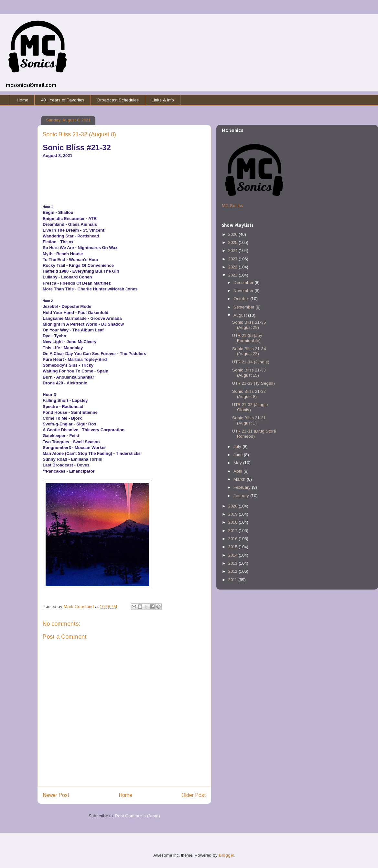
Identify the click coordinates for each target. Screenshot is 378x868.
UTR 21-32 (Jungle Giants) (250, 407)
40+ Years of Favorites (63, 100)
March (240, 479)
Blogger (226, 855)
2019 (233, 514)
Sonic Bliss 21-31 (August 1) (249, 420)
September (244, 307)
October (242, 299)
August (241, 315)
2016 (233, 539)
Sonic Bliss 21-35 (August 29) (249, 325)
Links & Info (163, 100)
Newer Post (56, 795)
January (242, 496)
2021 (233, 275)
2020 (233, 506)
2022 (233, 267)
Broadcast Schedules (118, 100)
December (244, 282)
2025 (233, 242)
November (244, 291)
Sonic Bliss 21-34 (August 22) (249, 351)
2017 (233, 531)
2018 (233, 522)
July (238, 447)
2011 (233, 580)
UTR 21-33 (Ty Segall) (254, 383)
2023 (233, 259)
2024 (233, 251)
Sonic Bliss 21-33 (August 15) (249, 373)
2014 (233, 555)
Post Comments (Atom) (138, 816)
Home (22, 100)
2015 (233, 547)
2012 (233, 571)
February (243, 487)
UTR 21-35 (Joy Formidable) (247, 338)
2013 (233, 563)
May (238, 463)
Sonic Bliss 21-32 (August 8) (249, 394)
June (239, 455)
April (238, 471)
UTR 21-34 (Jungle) (251, 362)
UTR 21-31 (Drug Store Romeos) (254, 434)
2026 (233, 234)
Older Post (194, 795)
